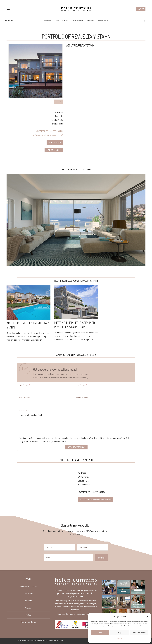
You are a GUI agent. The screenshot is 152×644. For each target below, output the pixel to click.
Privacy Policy (120, 638)
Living (57, 21)
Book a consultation (28, 622)
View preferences (139, 633)
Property (48, 21)
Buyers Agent (103, 21)
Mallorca (66, 21)
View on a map (55, 142)
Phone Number (83, 398)
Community (91, 21)
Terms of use (52, 640)
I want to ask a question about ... (75, 422)
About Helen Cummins (28, 586)
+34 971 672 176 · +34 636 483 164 (49, 131)
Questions (23, 410)
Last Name (81, 385)
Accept (100, 633)
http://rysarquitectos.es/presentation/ (47, 135)
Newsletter (28, 601)
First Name (24, 385)
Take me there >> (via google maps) (96, 500)
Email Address (26, 398)
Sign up (141, 9)
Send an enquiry (54, 150)
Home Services (78, 21)
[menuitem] (6, 21)
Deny (120, 633)
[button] (147, 617)
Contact (28, 615)
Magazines (28, 608)
